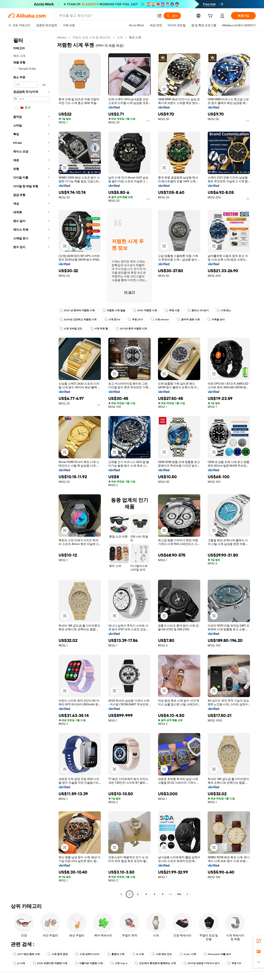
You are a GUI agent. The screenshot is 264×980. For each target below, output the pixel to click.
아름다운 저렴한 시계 (89, 963)
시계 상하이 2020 (87, 954)
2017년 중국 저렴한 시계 (131, 329)
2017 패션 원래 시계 (27, 954)
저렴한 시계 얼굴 (114, 310)
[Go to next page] (187, 894)
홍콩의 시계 (116, 954)
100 (179, 894)
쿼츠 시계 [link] (135, 37)
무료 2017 (135, 320)
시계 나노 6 (119, 963)
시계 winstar (160, 320)
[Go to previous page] (121, 894)
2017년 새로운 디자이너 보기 (202, 963)
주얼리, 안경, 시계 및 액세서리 (92, 37)
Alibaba (62, 37)
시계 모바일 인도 (71, 329)
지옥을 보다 (216, 320)
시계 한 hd (112, 320)
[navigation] (31, 466)
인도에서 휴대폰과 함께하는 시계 (155, 963)
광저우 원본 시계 (188, 320)
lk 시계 (138, 954)
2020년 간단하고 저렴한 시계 (78, 320)
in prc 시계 (188, 954)
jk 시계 (19, 963)
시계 (120, 37)
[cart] (211, 16)
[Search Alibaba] (106, 16)
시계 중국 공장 (58, 954)
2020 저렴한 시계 (145, 310)
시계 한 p (224, 310)
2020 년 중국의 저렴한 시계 (77, 310)
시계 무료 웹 (99, 329)
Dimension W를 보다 (217, 954)
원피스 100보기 (198, 310)
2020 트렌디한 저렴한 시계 (50, 963)
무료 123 (234, 963)
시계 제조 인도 (162, 954)
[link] (259, 941)
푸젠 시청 (172, 310)
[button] (159, 16)
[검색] (172, 16)
